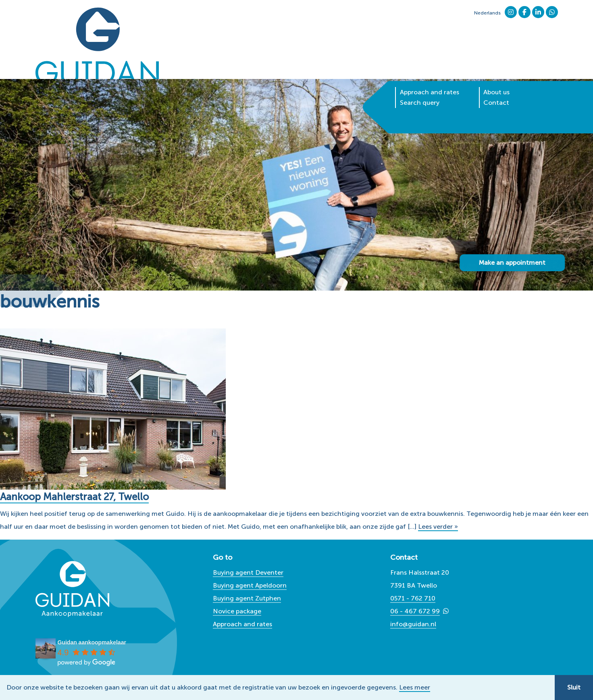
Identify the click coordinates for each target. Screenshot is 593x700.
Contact (496, 74)
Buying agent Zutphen (247, 598)
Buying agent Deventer (248, 572)
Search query (420, 74)
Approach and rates (430, 64)
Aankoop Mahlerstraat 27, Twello (79, 497)
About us (496, 64)
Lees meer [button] (415, 688)
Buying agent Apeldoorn (250, 585)
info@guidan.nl (413, 624)
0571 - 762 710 (413, 598)
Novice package (237, 611)
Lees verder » (438, 527)
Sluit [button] (574, 687)
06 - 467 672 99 (415, 611)
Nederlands (487, 13)
